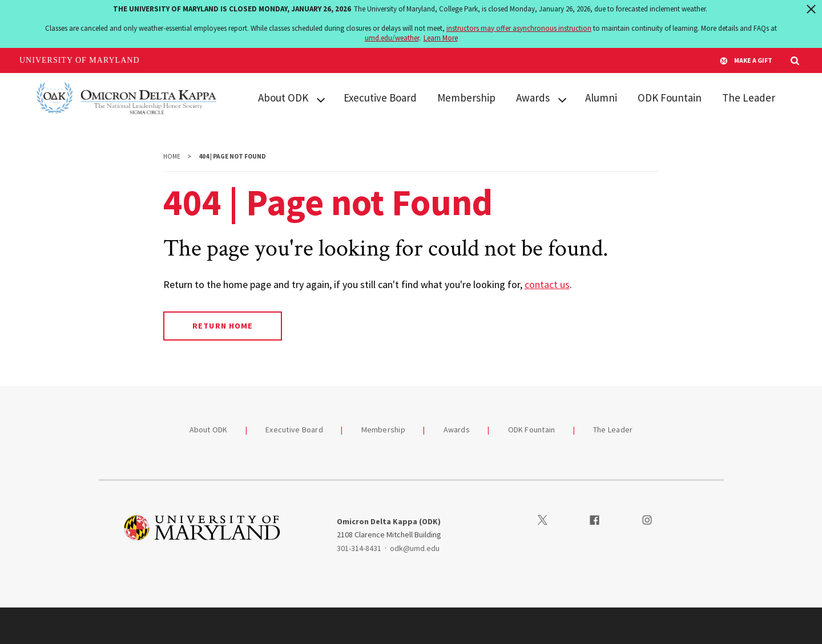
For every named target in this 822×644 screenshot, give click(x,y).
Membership (466, 98)
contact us (547, 284)
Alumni (601, 98)
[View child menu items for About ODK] (321, 98)
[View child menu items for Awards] (562, 98)
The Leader (749, 98)
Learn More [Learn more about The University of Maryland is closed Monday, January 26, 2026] (441, 38)
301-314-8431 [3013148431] (359, 548)
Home (172, 156)
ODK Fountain (670, 98)
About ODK (283, 98)
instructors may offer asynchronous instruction (519, 28)
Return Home (222, 326)
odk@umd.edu (415, 548)
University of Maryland (80, 60)
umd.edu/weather (392, 38)
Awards (533, 98)
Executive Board (380, 98)
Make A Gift (746, 60)
